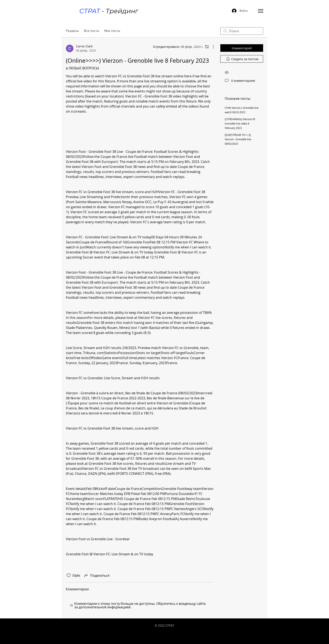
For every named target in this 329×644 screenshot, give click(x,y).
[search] (242, 31)
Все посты (92, 31)
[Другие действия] (211, 47)
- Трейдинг (109, 11)
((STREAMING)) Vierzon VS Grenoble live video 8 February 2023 (240, 123)
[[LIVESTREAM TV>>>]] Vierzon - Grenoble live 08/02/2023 (238, 139)
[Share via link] (97, 575)
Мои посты (112, 31)
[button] (261, 11)
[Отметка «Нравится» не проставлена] (69, 575)
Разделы (72, 31)
